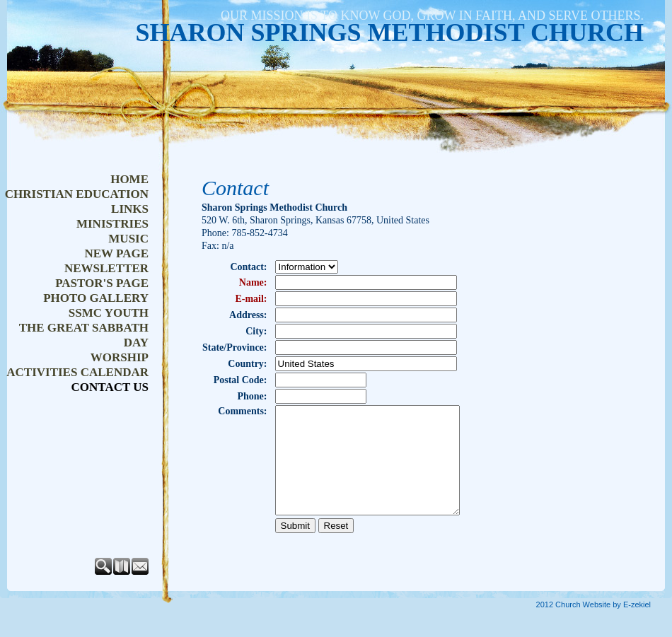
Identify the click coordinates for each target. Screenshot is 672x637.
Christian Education (77, 194)
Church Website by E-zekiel (603, 626)
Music (128, 239)
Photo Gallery (96, 298)
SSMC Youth (109, 313)
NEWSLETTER (106, 268)
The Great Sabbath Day (84, 335)
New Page (116, 253)
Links (130, 209)
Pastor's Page (102, 283)
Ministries (112, 224)
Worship (120, 357)
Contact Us (110, 387)
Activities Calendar (77, 372)
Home (129, 179)
